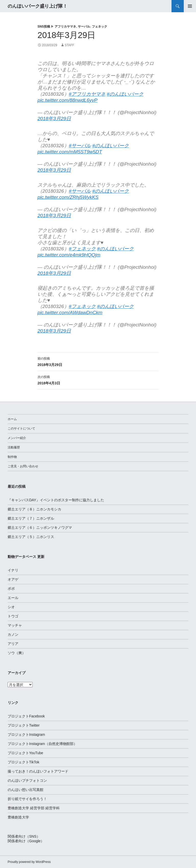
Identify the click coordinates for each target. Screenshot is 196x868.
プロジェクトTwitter (24, 725)
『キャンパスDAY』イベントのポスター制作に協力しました (56, 500)
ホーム (12, 419)
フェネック (100, 27)
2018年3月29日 (54, 119)
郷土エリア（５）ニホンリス (31, 537)
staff (69, 45)
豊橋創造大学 (18, 817)
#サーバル (80, 146)
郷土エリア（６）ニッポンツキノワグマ (40, 528)
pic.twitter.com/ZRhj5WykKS (68, 197)
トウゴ (13, 616)
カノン (13, 634)
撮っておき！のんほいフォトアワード (38, 771)
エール (13, 598)
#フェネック (82, 249)
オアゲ (13, 579)
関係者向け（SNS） (24, 836)
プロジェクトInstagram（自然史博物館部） (42, 744)
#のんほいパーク (125, 94)
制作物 (12, 457)
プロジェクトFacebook (26, 716)
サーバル (84, 27)
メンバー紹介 (17, 438)
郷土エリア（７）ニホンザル (31, 518)
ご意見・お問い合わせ (23, 466)
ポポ (11, 589)
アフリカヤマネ (65, 27)
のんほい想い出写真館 (26, 790)
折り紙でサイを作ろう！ (27, 799)
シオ (11, 607)
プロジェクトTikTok (23, 762)
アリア (13, 644)
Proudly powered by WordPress (29, 862)
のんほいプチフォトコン (27, 780)
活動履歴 (14, 447)
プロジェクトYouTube (25, 753)
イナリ (13, 570)
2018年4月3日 (98, 380)
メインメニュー (190, 6)
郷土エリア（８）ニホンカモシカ (34, 509)
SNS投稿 (44, 27)
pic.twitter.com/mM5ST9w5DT (70, 152)
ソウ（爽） (17, 653)
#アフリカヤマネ (87, 94)
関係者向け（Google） (26, 841)
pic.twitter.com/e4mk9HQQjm (69, 255)
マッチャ (15, 625)
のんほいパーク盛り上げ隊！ (38, 6)
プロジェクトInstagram (26, 735)
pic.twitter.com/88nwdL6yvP (68, 100)
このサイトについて (21, 429)
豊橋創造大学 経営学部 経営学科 (34, 808)
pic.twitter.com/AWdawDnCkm (70, 313)
